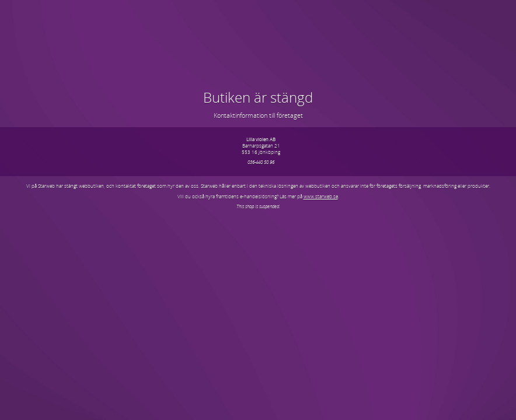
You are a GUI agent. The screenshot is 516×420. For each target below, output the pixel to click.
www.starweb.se (321, 196)
